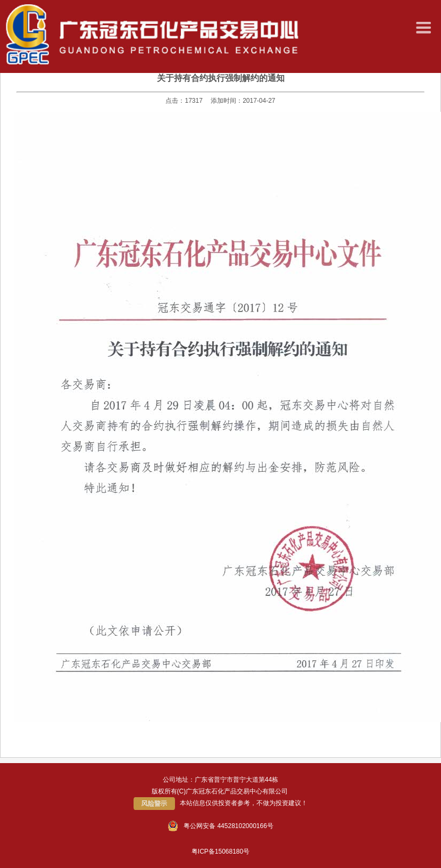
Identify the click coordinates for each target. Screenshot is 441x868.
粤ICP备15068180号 (221, 851)
